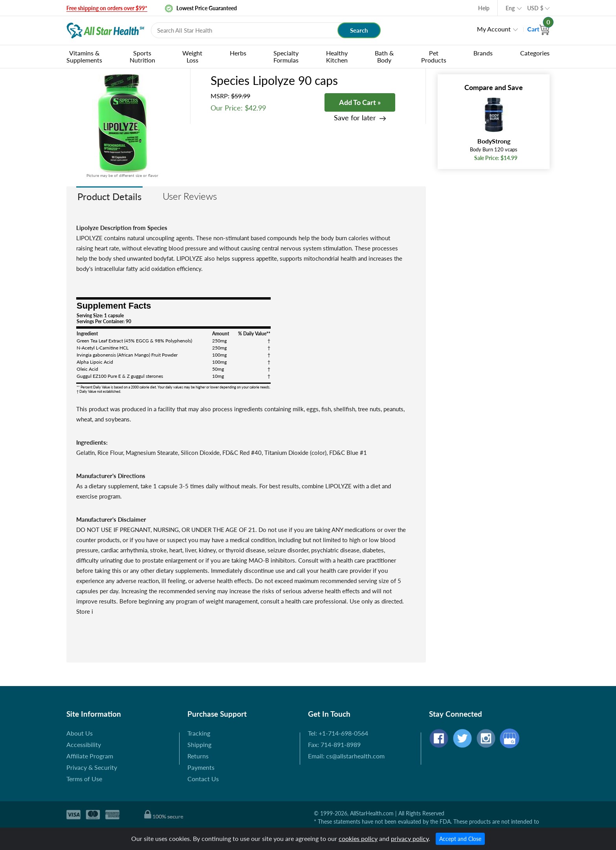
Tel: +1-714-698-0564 (338, 733)
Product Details (109, 196)
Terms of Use (84, 779)
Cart (538, 29)
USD (535, 8)
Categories (535, 53)
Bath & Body (384, 56)
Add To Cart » (360, 102)
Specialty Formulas (286, 56)
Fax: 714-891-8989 (334, 744)
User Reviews (190, 196)
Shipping (199, 744)
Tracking (199, 733)
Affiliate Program (90, 756)
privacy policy (410, 838)
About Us (80, 733)
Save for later (355, 118)
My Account (494, 29)
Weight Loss (192, 56)
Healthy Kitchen (337, 56)
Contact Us (203, 779)
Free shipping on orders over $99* (107, 8)
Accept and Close (460, 839)
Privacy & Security (92, 767)
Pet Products (434, 56)
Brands (483, 53)
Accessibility (84, 744)
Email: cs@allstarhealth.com (346, 756)
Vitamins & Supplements (84, 56)
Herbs (238, 53)
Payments (201, 767)
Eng (510, 8)
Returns (198, 756)
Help (484, 8)
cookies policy (358, 838)
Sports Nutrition (142, 56)
